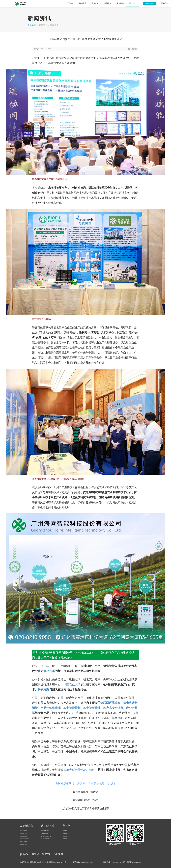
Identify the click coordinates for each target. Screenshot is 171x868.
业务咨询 (65, 839)
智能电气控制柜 (23, 841)
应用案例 (58, 854)
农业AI (35, 854)
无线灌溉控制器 (23, 844)
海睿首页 (32, 25)
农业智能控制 (72, 708)
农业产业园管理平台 (46, 839)
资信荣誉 (65, 833)
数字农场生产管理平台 (46, 836)
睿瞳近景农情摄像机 (24, 839)
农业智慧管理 (92, 708)
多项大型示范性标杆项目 (79, 770)
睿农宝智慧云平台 (45, 831)
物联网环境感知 (110, 703)
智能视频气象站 (23, 833)
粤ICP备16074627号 (59, 862)
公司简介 (65, 831)
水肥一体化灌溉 (51, 708)
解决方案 (49, 671)
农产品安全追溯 (113, 708)
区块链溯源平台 (45, 833)
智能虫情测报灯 (23, 831)
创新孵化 (65, 836)
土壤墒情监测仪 (23, 836)
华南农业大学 (72, 684)
